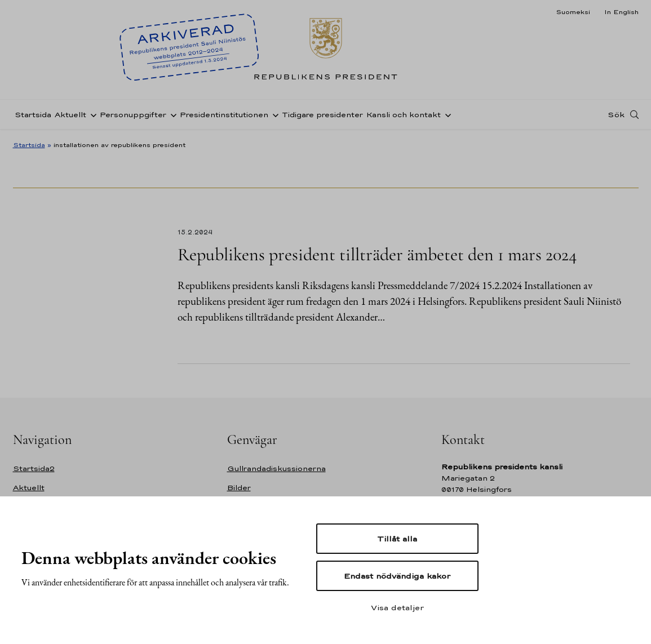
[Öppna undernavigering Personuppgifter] (171, 114)
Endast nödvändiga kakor (397, 576)
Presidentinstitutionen (224, 115)
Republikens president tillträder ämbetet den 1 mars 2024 (377, 254)
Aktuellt (70, 115)
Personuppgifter (133, 115)
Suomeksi (573, 12)
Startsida (33, 115)
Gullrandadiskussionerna (276, 468)
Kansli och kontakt (404, 115)
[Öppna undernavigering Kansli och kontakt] (446, 114)
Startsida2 (34, 468)
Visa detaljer (397, 607)
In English (621, 12)
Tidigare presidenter (322, 115)
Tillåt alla (397, 539)
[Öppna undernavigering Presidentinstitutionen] (273, 114)
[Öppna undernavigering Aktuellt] (91, 114)
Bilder (239, 488)
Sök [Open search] (616, 114)
